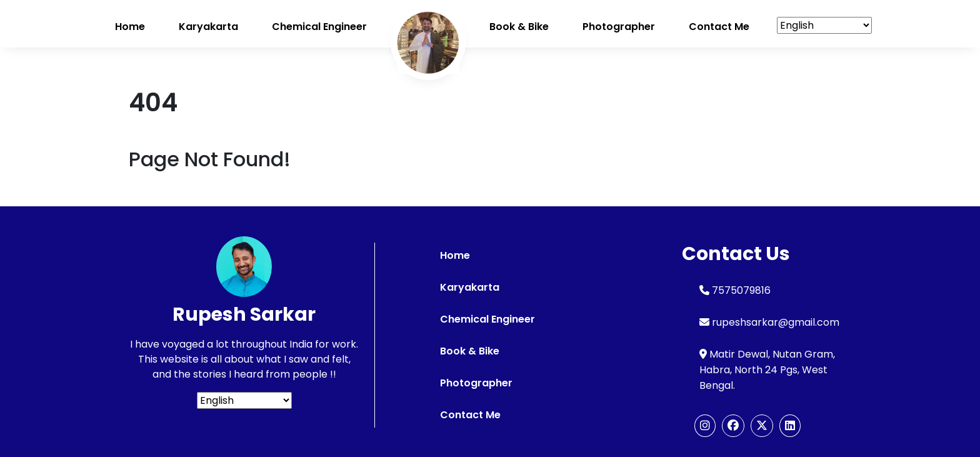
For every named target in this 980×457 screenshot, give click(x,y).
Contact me (719, 27)
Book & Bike (519, 27)
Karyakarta (208, 27)
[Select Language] (824, 25)
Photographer (619, 27)
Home (130, 27)
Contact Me (470, 415)
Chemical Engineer (319, 27)
